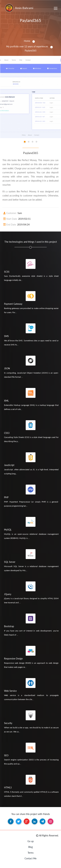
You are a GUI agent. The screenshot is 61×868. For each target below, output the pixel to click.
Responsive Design (13, 659)
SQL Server (10, 562)
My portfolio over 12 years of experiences (27, 46)
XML (6, 401)
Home (27, 41)
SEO (6, 755)
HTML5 (8, 787)
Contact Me (30, 858)
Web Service (10, 691)
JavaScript (9, 465)
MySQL (8, 530)
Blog (30, 847)
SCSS (7, 272)
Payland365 (30, 20)
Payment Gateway (13, 304)
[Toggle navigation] (56, 9)
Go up (31, 841)
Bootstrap (9, 626)
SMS (6, 336)
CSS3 (7, 433)
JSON (7, 368)
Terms (31, 853)
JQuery (8, 594)
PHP (6, 497)
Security (8, 723)
